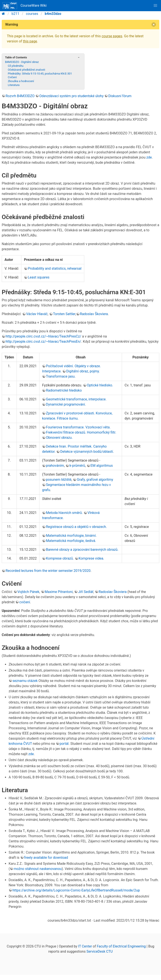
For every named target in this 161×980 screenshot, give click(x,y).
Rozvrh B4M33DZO (20, 96)
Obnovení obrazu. (59, 438)
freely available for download (46, 858)
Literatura (14, 85)
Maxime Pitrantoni (59, 592)
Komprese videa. (91, 558)
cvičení (25, 602)
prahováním (55, 466)
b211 (16, 14)
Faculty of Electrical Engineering (121, 946)
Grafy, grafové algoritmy (95, 480)
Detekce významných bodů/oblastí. (87, 452)
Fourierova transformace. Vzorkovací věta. (78, 427)
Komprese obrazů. (60, 558)
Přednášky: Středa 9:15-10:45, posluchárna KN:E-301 (40, 74)
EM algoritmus (102, 466)
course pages (112, 36)
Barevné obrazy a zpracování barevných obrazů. (82, 550)
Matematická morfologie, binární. (71, 536)
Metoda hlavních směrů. (64, 513)
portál (64, 744)
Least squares (39, 277)
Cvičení (12, 77)
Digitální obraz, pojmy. (83, 371)
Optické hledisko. (100, 385)
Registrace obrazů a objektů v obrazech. (76, 527)
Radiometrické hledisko (64, 390)
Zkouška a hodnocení (21, 81)
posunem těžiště (59, 480)
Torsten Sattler (64, 314)
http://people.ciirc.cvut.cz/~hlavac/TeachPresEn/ (43, 341)
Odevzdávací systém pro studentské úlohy (71, 96)
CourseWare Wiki (25, 6)
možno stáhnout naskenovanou (38, 869)
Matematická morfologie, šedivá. (71, 541)
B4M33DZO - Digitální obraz (22, 62)
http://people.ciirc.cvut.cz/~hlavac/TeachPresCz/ (43, 336)
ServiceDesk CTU (99, 951)
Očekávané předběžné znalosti (26, 70)
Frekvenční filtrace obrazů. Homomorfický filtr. (81, 432)
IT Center (85, 946)
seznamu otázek (25, 681)
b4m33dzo (53, 14)
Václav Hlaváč (37, 314)
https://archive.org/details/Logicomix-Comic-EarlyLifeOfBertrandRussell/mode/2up (76, 890)
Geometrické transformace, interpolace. (76, 399)
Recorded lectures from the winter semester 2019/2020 (48, 571)
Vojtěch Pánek (28, 592)
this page (30, 41)
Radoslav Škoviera (94, 314)
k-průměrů (77, 466)
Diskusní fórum (120, 96)
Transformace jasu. (61, 376)
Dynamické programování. (66, 404)
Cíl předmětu (16, 66)
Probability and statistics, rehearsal (55, 268)
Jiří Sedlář (86, 592)
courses (32, 14)
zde (149, 157)
